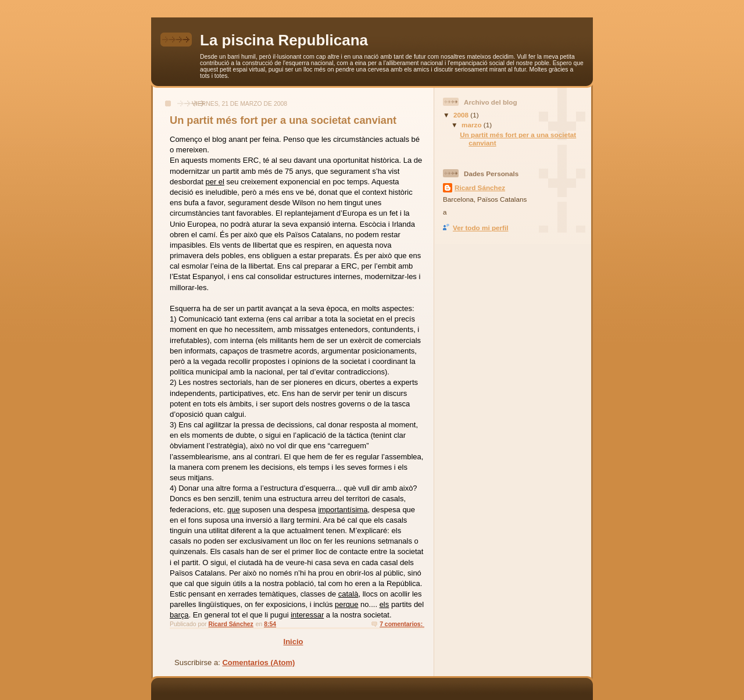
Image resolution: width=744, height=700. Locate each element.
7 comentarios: (402, 624)
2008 (462, 115)
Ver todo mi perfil (480, 228)
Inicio (294, 642)
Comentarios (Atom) (258, 662)
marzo (473, 125)
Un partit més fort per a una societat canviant (283, 120)
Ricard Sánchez (480, 187)
